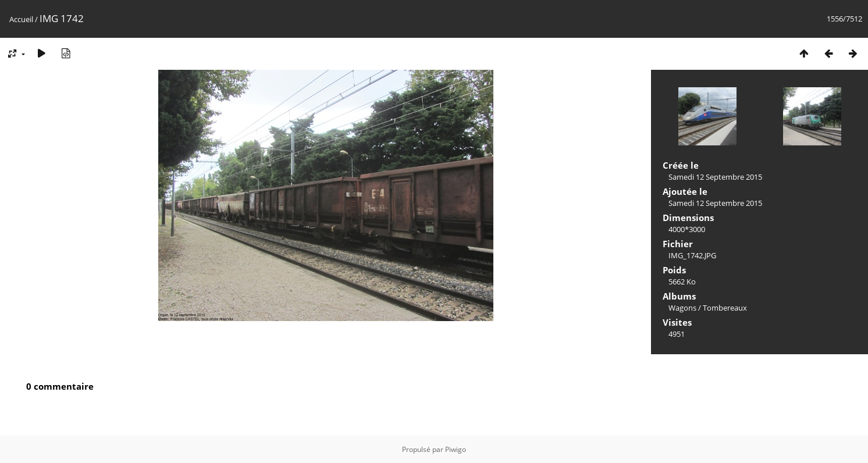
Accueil (21, 19)
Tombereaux (725, 308)
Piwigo (456, 449)
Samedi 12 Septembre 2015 (715, 177)
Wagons (682, 308)
